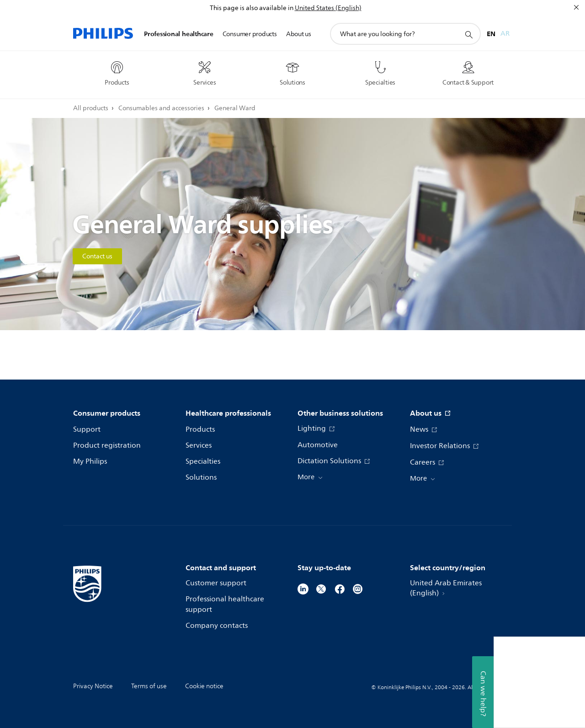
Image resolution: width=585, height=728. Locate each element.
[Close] (576, 7)
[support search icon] (468, 34)
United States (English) (328, 8)
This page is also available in (252, 8)
